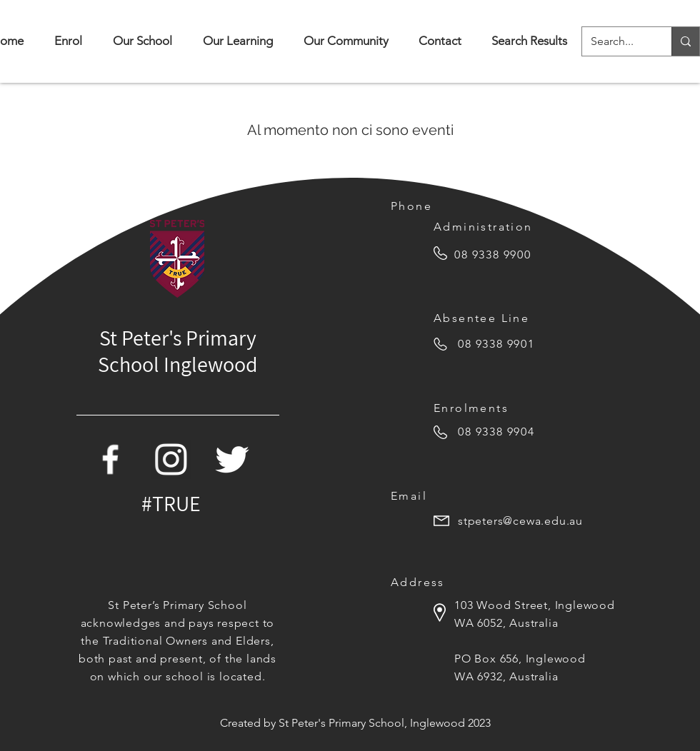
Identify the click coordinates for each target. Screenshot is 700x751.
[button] (142, 41)
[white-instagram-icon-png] (171, 459)
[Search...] (616, 41)
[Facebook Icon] (110, 459)
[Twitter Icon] (232, 459)
